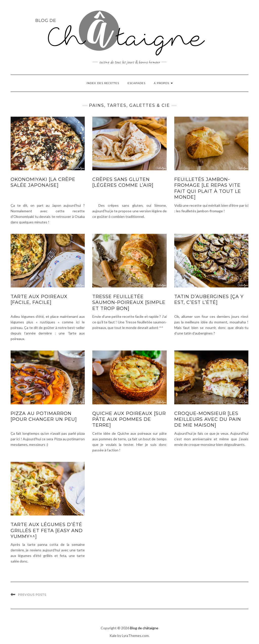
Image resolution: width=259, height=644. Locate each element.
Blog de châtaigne (144, 628)
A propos (163, 83)
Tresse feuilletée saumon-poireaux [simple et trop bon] (129, 303)
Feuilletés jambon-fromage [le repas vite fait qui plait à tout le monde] (208, 188)
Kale (113, 636)
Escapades (136, 83)
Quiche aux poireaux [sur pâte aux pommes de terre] (129, 419)
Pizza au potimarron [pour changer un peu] (44, 416)
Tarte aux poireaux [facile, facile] (39, 299)
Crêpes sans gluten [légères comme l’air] (123, 182)
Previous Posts (32, 595)
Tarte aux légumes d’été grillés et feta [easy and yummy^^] (47, 531)
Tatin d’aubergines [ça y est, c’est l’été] (209, 299)
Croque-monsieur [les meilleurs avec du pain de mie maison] (208, 419)
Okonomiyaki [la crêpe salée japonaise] (43, 182)
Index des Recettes (103, 83)
